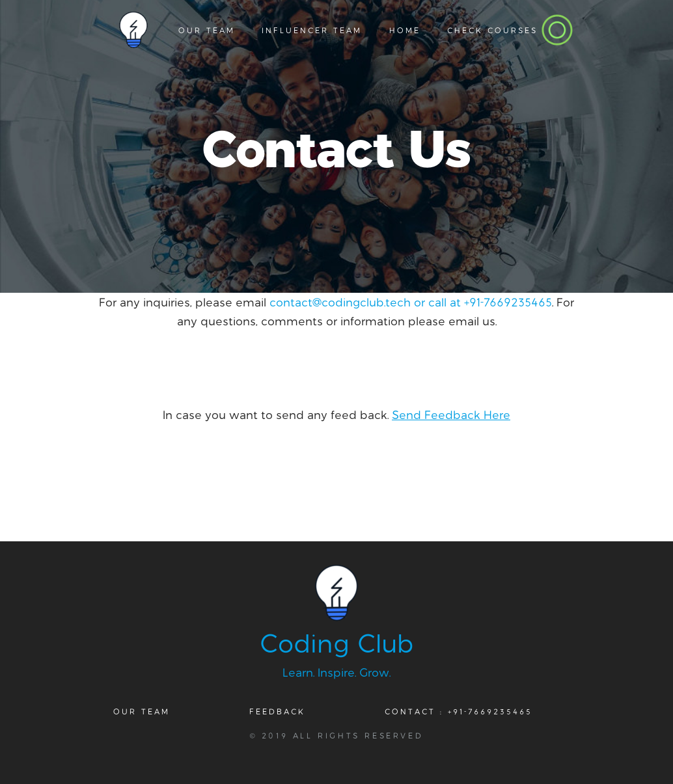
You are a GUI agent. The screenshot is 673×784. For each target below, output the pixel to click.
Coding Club (337, 642)
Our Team (142, 711)
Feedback (277, 711)
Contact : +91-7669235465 (459, 711)
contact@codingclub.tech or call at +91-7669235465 (411, 302)
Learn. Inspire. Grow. (336, 672)
